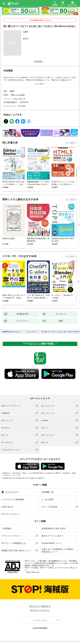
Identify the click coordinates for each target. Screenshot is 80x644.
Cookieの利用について (52, 543)
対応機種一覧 (48, 492)
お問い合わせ (7, 507)
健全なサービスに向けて (53, 536)
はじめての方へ (10, 492)
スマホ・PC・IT (19, 99)
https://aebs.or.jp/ (33, 572)
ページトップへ (40, 620)
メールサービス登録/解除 (13, 499)
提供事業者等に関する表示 (54, 528)
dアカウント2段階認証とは (14, 543)
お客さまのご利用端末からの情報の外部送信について (58, 550)
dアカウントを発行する (40, 606)
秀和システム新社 (18, 95)
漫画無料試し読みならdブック (12, 332)
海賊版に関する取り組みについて (16, 550)
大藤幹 (25, 32)
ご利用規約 (6, 528)
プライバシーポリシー (11, 536)
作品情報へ (39, 62)
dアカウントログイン (11, 514)
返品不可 (26, 38)
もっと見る (70, 143)
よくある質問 (48, 499)
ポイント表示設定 (50, 507)
